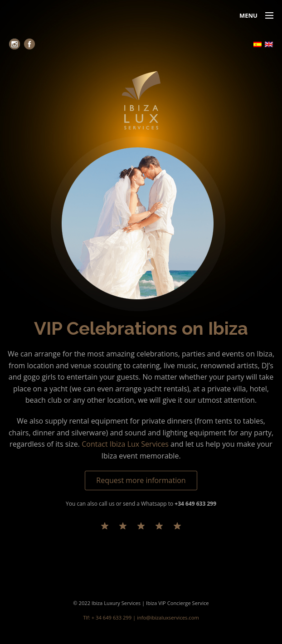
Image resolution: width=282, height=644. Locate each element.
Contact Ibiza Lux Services (125, 444)
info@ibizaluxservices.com (168, 617)
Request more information (141, 480)
